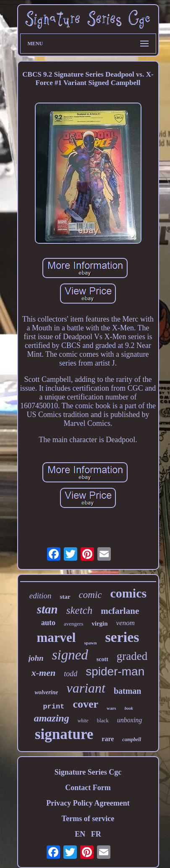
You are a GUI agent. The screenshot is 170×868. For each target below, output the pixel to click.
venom (126, 623)
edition (41, 596)
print (54, 707)
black (103, 720)
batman (128, 691)
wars (111, 708)
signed (70, 655)
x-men (43, 673)
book (129, 708)
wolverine (46, 692)
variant (86, 688)
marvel (56, 637)
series (122, 637)
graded (132, 656)
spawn (90, 643)
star (65, 597)
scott (102, 659)
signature (64, 734)
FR (96, 834)
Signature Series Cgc (88, 772)
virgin (99, 623)
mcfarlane (120, 611)
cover (85, 704)
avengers (73, 624)
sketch (79, 610)
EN (80, 834)
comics (129, 593)
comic (90, 595)
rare (108, 739)
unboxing (130, 720)
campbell (132, 739)
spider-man (115, 671)
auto (48, 623)
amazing (52, 718)
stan (47, 609)
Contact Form (88, 788)
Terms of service (88, 819)
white (83, 721)
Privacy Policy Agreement (88, 803)
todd (71, 674)
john (36, 658)
